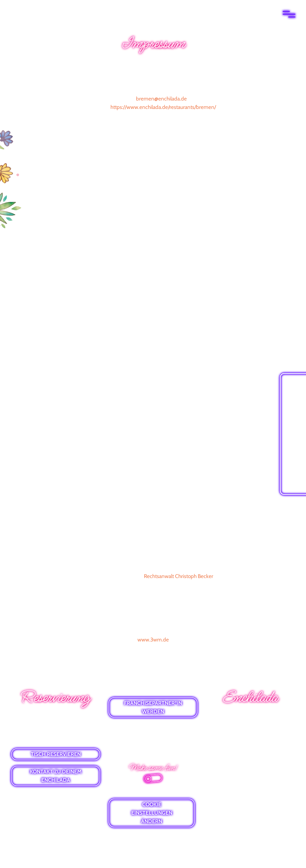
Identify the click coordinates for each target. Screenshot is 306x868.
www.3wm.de (153, 640)
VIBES (250, 745)
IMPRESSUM (154, 727)
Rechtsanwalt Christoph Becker (179, 576)
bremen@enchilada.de (161, 99)
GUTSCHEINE (250, 736)
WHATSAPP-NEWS (250, 716)
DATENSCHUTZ (153, 737)
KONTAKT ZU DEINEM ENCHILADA (56, 776)
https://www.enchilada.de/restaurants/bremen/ (163, 107)
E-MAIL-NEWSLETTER (250, 726)
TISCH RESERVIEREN (56, 754)
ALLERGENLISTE (250, 755)
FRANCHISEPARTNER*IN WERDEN (153, 707)
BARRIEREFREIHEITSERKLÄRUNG (153, 747)
